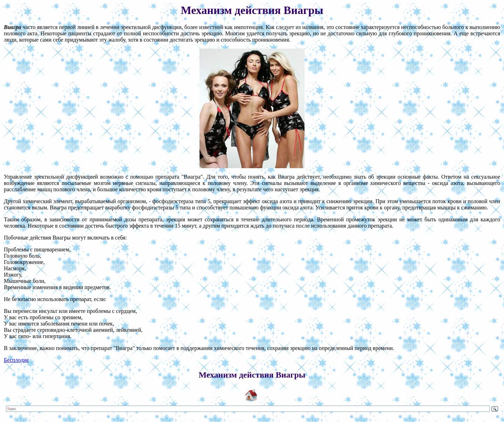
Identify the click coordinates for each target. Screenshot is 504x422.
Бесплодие (16, 360)
